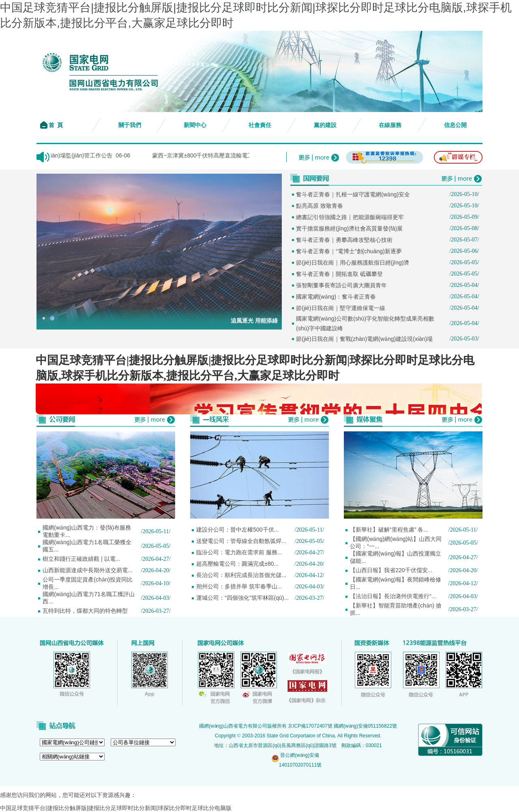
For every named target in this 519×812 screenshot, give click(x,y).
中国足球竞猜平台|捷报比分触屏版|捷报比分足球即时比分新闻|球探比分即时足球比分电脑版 (116, 808)
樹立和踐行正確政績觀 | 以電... (81, 559)
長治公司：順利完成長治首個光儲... (241, 575)
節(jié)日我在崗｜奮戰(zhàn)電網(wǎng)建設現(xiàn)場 (364, 339)
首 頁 (55, 125)
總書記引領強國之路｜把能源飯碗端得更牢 (350, 217)
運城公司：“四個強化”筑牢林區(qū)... (242, 598)
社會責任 (260, 125)
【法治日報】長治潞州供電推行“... (393, 596)
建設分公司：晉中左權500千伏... (237, 530)
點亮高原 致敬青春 (320, 206)
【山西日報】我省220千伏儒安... (391, 570)
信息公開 (455, 125)
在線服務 (390, 125)
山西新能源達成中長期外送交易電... (88, 570)
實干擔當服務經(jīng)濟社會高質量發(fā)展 (349, 228)
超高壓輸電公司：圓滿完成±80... (237, 564)
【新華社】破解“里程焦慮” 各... (389, 530)
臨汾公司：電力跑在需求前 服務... (239, 552)
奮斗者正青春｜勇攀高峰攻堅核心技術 (344, 240)
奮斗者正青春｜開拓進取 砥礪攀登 (339, 274)
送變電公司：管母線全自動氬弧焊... (241, 541)
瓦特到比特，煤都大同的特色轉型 (85, 611)
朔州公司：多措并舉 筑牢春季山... (239, 586)
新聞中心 (195, 125)
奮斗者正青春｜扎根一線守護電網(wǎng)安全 (353, 194)
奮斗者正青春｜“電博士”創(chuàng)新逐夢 (349, 251)
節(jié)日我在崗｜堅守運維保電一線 (340, 308)
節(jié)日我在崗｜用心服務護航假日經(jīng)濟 (353, 263)
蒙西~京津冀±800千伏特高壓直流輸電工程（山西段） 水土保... (244, 155)
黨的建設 (325, 125)
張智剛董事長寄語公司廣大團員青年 (341, 285)
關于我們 (130, 125)
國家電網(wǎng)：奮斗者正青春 (336, 297)
